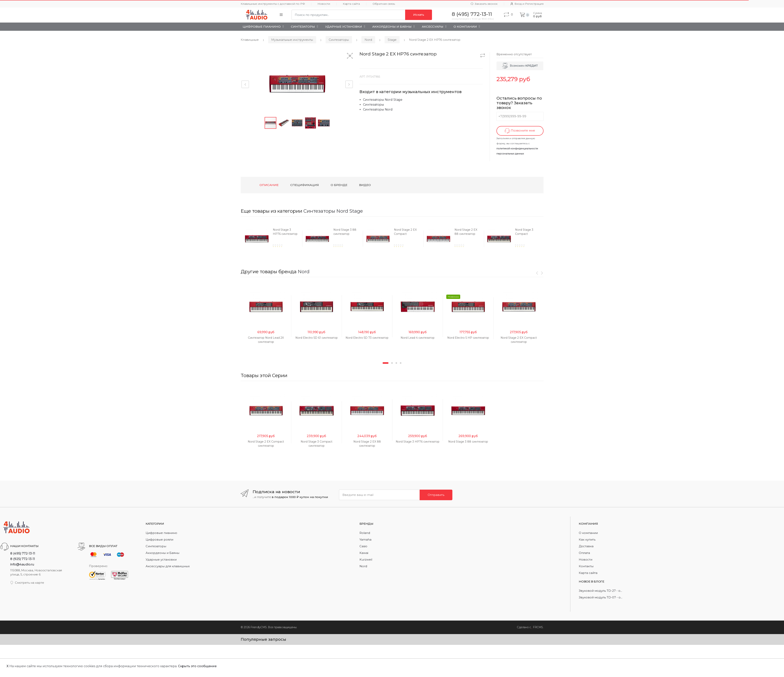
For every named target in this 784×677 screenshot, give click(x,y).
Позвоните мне (520, 131)
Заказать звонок (484, 4)
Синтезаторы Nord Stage (383, 100)
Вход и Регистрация (527, 4)
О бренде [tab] (339, 185)
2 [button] (392, 579)
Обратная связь (384, 4)
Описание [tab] (269, 185)
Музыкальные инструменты (292, 40)
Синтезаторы (303, 27)
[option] (280, 239)
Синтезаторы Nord (378, 109)
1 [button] (386, 579)
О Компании (465, 27)
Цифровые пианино (262, 27)
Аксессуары (433, 27)
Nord (368, 40)
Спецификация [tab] (305, 185)
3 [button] (396, 579)
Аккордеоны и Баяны (392, 27)
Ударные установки (344, 27)
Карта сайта (351, 4)
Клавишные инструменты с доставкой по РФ (273, 4)
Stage (392, 40)
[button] (350, 56)
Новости (324, 4)
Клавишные (250, 40)
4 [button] (401, 579)
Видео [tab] (365, 185)
